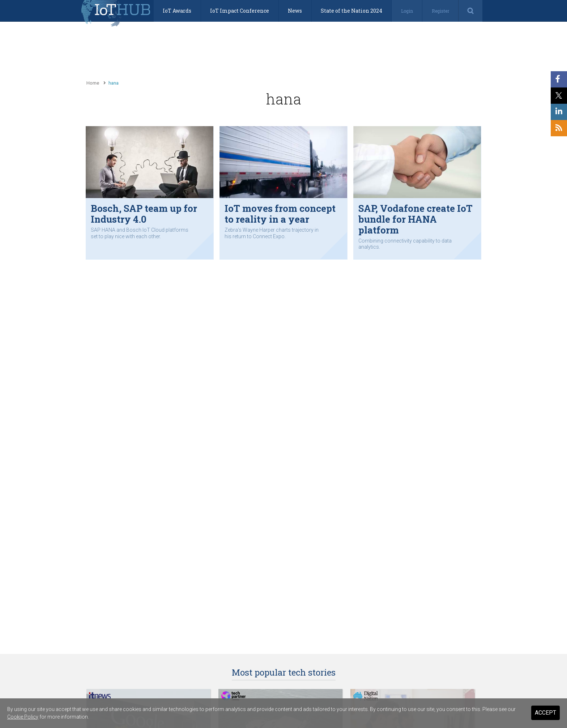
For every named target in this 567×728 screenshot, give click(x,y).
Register (440, 11)
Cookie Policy (23, 717)
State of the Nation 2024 (351, 11)
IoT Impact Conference (240, 11)
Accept (545, 713)
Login (407, 11)
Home (93, 83)
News (295, 11)
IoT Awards (177, 11)
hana (114, 83)
